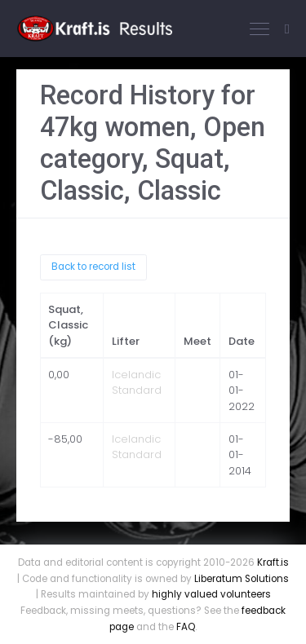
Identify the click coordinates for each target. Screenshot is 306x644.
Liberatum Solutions (242, 579)
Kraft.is (273, 562)
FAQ (186, 627)
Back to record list (93, 267)
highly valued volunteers (211, 594)
